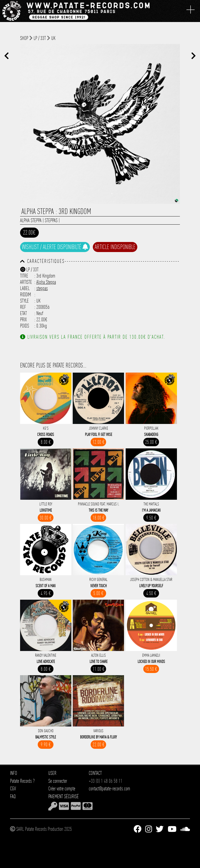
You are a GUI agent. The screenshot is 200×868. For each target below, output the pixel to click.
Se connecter (58, 781)
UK (53, 38)
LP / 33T (40, 38)
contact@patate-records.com (109, 789)
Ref (23, 307)
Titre (24, 276)
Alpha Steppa (31, 220)
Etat (23, 313)
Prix (23, 320)
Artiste (26, 282)
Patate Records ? (22, 781)
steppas (51, 220)
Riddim (26, 295)
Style (24, 301)
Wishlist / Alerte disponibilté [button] (55, 247)
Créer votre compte (62, 789)
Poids (25, 326)
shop (24, 38)
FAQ (13, 796)
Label (25, 288)
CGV (13, 789)
